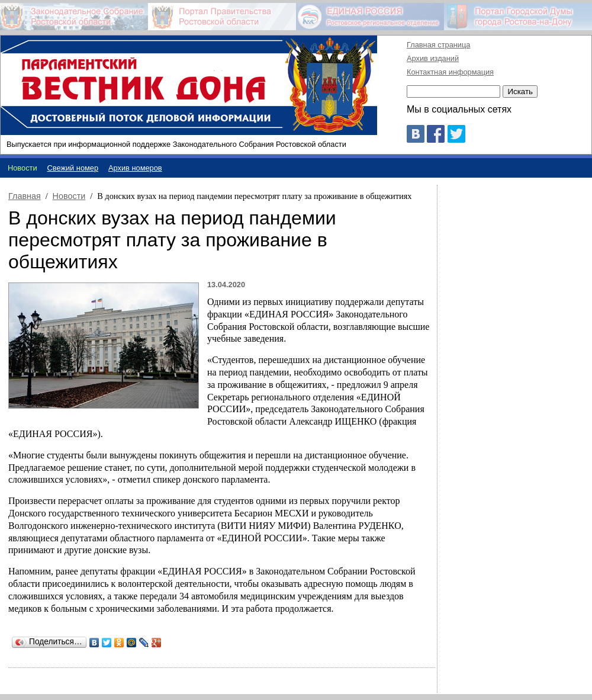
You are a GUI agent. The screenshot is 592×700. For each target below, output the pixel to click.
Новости (69, 196)
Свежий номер (73, 168)
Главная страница (438, 45)
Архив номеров (135, 168)
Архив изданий (433, 58)
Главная (25, 196)
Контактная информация (450, 72)
